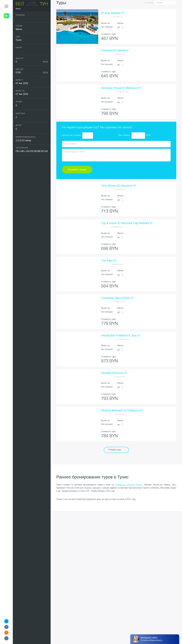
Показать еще (115, 450)
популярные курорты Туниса (128, 485)
